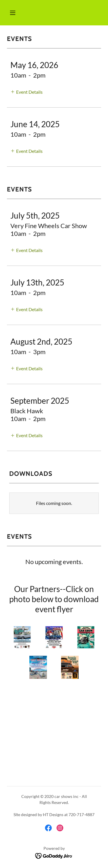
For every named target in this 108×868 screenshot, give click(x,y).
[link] (48, 828)
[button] (13, 13)
